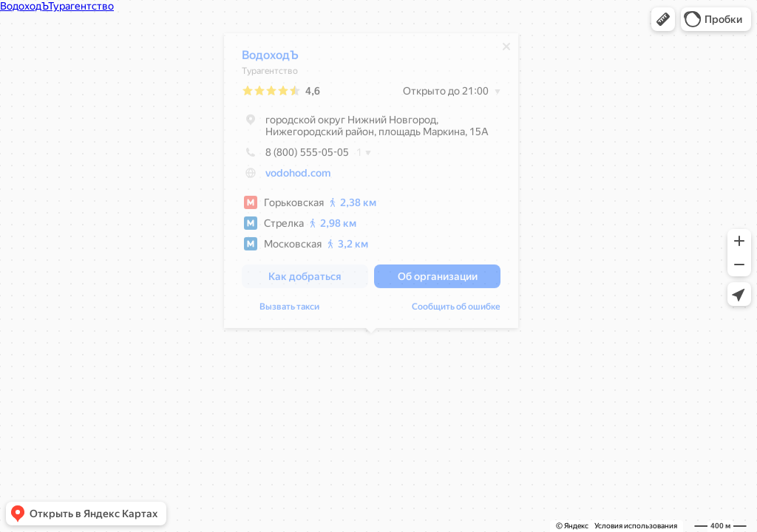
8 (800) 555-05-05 (295, 156)
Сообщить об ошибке (456, 310)
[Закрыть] (506, 50)
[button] (663, 19)
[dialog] (371, 184)
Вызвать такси (289, 310)
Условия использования (636, 526)
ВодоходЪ (270, 59)
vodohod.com (298, 177)
